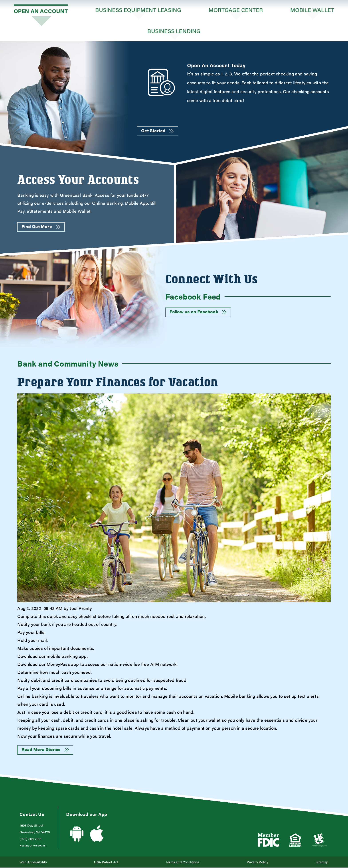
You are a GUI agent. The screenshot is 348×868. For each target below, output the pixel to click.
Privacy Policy (258, 862)
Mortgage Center (236, 10)
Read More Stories (45, 750)
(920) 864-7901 (31, 839)
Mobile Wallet (312, 10)
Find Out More (41, 227)
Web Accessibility (33, 862)
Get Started (157, 131)
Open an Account (41, 10)
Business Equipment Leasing (138, 10)
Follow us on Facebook (198, 312)
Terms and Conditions (183, 862)
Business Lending (174, 31)
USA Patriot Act (106, 862)
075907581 (40, 846)
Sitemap (322, 862)
